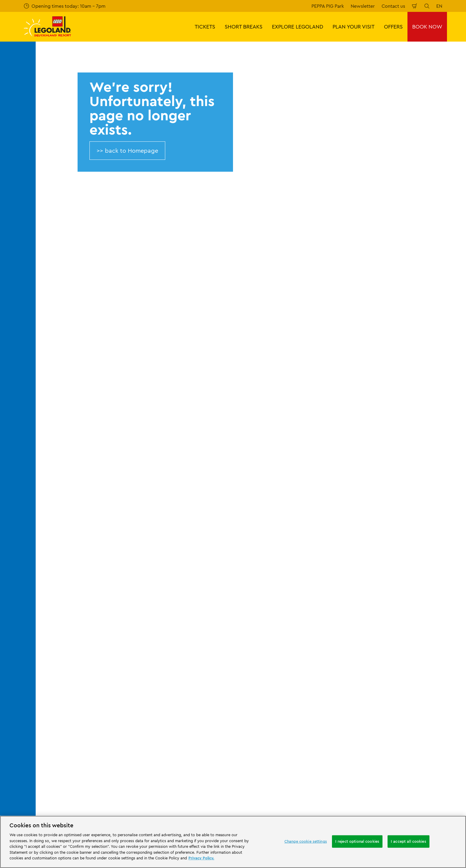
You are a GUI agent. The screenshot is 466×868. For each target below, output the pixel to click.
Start (64, 558)
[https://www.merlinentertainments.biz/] (61, 726)
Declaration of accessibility (285, 688)
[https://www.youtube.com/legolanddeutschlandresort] (426, 759)
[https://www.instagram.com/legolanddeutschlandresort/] (411, 759)
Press (65, 599)
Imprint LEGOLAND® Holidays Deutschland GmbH (288, 629)
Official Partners (77, 610)
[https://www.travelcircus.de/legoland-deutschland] (137, 726)
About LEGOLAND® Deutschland (95, 589)
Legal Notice (269, 678)
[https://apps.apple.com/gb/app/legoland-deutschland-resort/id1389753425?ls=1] (442, 717)
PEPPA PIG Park (328, 6)
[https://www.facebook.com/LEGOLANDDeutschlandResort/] (396, 759)
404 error (85, 558)
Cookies (264, 667)
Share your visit (174, 610)
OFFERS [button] (393, 27)
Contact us (393, 6)
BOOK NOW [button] (427, 27)
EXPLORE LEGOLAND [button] (297, 27)
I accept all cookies (408, 841)
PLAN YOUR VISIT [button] (354, 27)
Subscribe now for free (175, 458)
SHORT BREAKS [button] (244, 27)
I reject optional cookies (357, 841)
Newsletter (363, 6)
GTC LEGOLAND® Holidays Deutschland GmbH (299, 644)
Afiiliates (69, 630)
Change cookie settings (306, 841)
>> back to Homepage (127, 150)
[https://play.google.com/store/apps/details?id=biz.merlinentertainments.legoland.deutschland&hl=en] (399, 717)
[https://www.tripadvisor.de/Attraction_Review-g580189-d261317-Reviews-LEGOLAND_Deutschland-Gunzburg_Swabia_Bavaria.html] (440, 759)
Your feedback (173, 599)
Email (91, 426)
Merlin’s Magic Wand (82, 620)
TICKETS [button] (205, 27)
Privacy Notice (271, 657)
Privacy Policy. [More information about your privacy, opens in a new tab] (201, 858)
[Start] (102, 726)
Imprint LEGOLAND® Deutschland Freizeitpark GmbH (292, 592)
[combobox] (222, 510)
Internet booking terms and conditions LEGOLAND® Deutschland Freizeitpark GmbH (297, 610)
